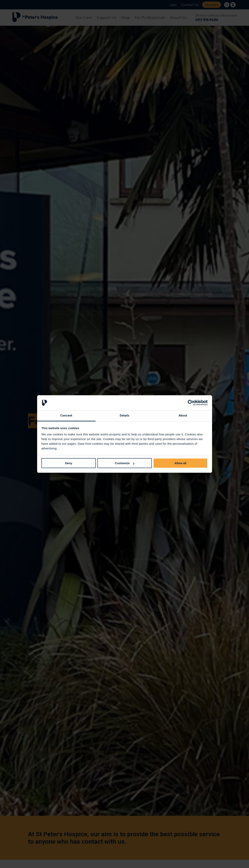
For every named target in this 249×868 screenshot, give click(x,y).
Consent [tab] (66, 416)
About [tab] (183, 416)
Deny (69, 463)
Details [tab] (124, 416)
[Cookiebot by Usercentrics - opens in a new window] (191, 403)
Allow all (180, 463)
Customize (125, 463)
